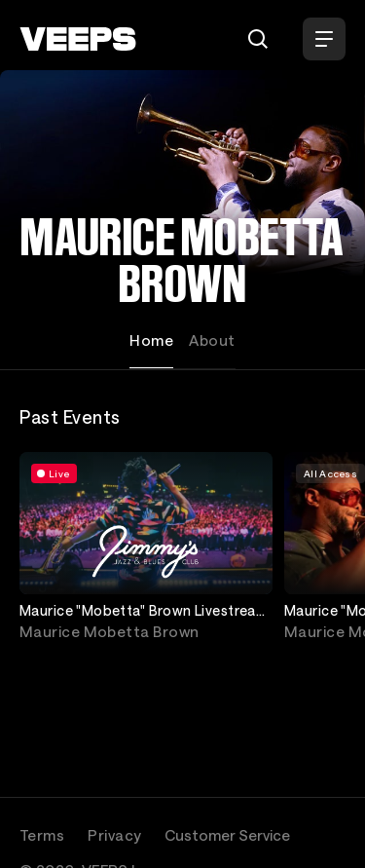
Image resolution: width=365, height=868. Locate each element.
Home (151, 340)
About (212, 340)
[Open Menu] (324, 39)
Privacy (114, 835)
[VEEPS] (78, 39)
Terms (42, 835)
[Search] (258, 39)
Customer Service (227, 835)
